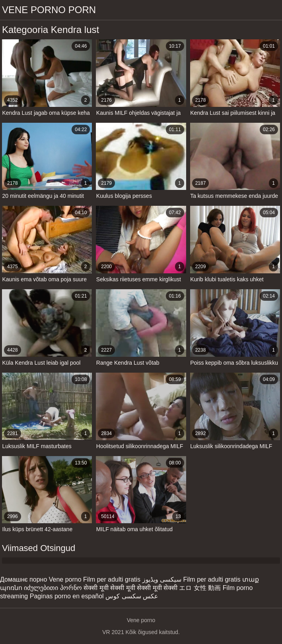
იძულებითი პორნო (53, 588)
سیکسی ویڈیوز (162, 579)
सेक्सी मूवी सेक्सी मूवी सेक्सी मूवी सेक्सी (130, 588)
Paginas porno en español (67, 596)
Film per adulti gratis (112, 579)
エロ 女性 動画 (200, 588)
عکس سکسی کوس (132, 596)
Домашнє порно (23, 579)
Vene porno (65, 579)
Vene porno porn (49, 10)
